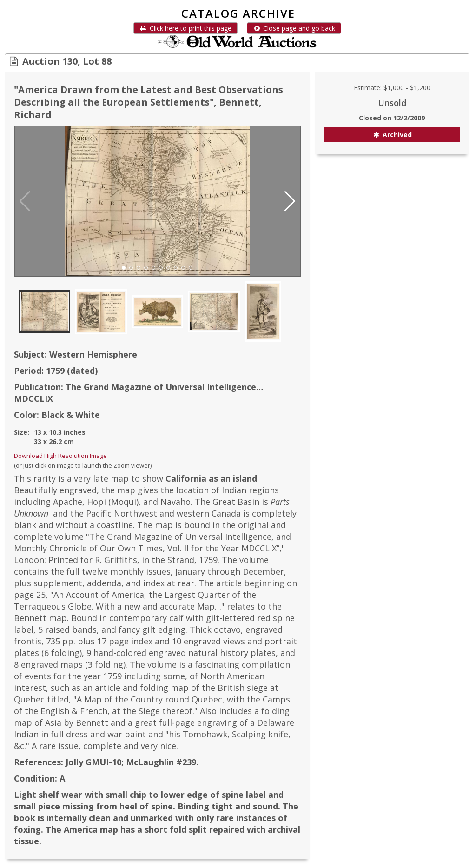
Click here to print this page (185, 28)
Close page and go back (294, 28)
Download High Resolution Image (60, 456)
